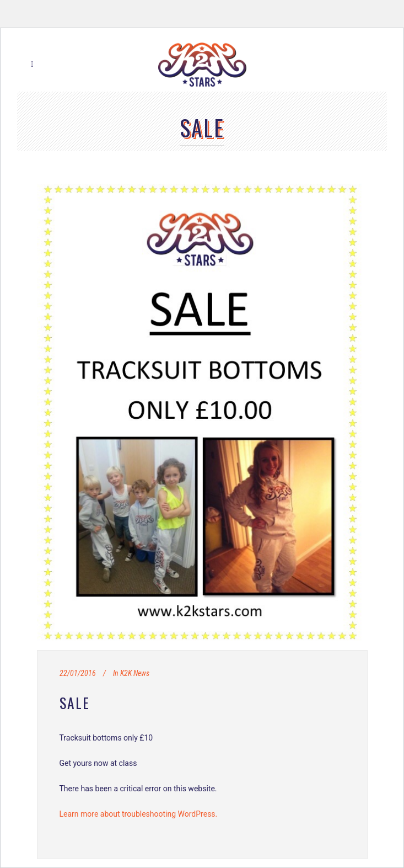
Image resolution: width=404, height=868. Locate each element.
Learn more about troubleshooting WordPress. (139, 814)
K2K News (135, 673)
